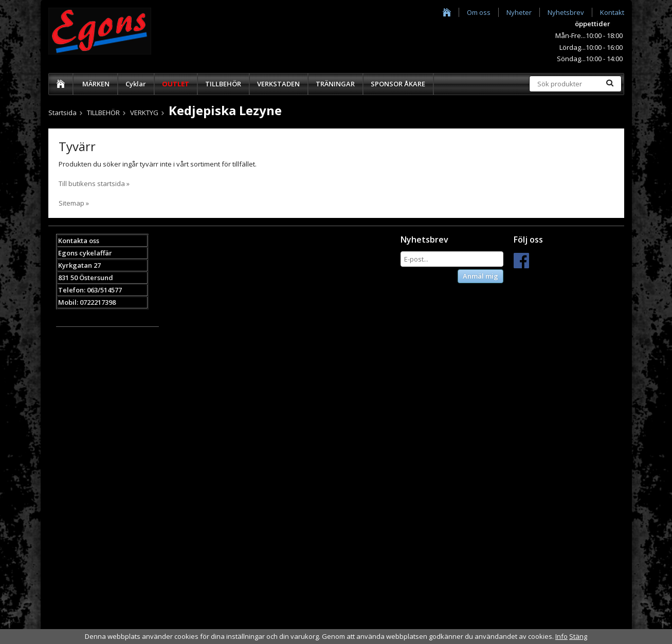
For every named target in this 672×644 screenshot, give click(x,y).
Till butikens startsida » (94, 183)
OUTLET (176, 84)
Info (561, 636)
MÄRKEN (96, 84)
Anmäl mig (480, 276)
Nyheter (519, 12)
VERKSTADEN (278, 84)
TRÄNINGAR (335, 84)
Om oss (479, 12)
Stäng (578, 636)
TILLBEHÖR (223, 84)
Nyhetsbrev (566, 12)
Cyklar (136, 84)
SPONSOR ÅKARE (398, 84)
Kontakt (612, 12)
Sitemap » (74, 203)
